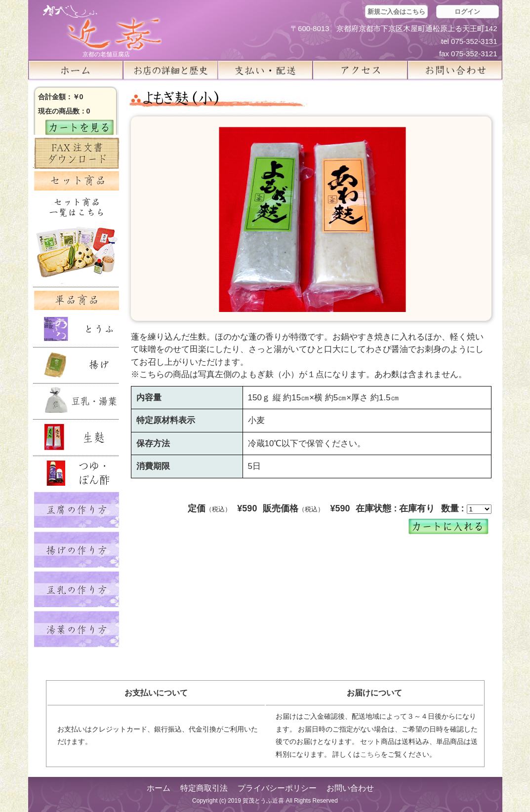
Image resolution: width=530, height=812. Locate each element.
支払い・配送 (265, 70)
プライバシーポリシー (277, 788)
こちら (370, 754)
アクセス (360, 70)
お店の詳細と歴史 (170, 70)
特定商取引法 (204, 788)
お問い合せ (455, 70)
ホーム (76, 70)
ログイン (467, 12)
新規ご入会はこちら (396, 12)
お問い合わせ (350, 788)
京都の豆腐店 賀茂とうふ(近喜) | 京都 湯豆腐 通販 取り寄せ (102, 28)
